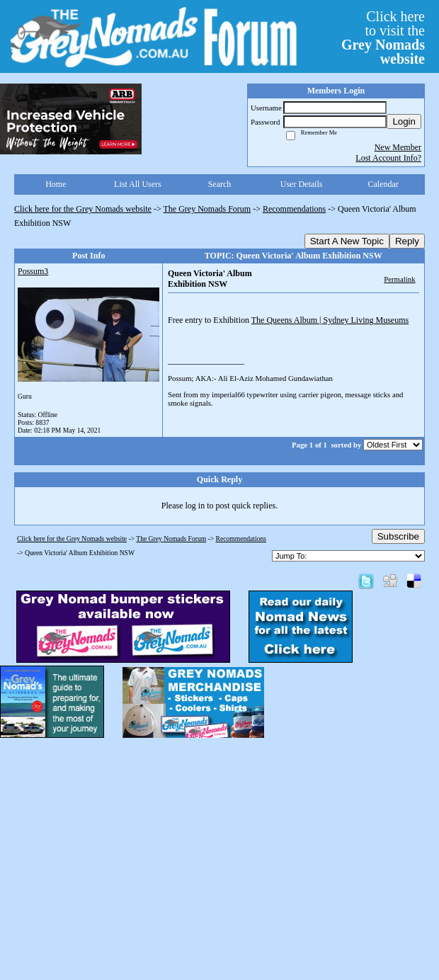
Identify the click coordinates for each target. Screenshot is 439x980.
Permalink (399, 279)
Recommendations (294, 209)
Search (220, 184)
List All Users (138, 184)
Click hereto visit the (383, 38)
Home (56, 184)
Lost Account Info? (388, 158)
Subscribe (398, 536)
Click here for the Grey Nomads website (83, 209)
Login (404, 121)
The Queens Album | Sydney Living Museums (330, 320)
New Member (398, 147)
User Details (302, 184)
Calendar (383, 184)
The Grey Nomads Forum (207, 209)
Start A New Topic (347, 241)
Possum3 (33, 271)
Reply (407, 241)
